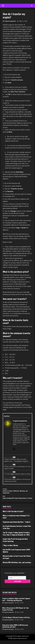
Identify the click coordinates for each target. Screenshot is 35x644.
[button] (3, 6)
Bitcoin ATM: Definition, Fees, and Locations (17, 566)
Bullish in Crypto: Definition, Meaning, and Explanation (17, 491)
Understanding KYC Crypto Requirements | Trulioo (17, 499)
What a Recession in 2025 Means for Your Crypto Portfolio (17, 468)
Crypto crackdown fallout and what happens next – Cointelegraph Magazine (16, 460)
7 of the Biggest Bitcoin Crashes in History (18, 474)
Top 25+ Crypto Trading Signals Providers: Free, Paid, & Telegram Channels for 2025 (16, 537)
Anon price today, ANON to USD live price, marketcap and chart (17, 480)
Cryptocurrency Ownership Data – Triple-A (16, 526)
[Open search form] (32, 6)
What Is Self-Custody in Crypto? (13, 515)
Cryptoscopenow (10, 21)
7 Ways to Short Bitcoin (10, 549)
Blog (14, 457)
